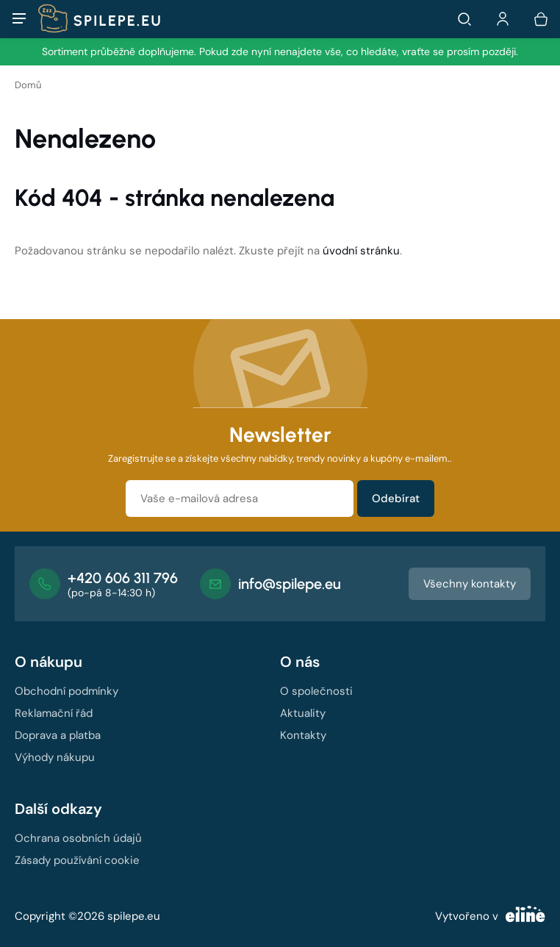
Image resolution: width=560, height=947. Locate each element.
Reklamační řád (54, 713)
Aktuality (303, 713)
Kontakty (303, 735)
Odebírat (396, 498)
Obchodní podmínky (67, 691)
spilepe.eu (134, 916)
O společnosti (316, 691)
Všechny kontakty (470, 584)
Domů (28, 85)
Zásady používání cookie (77, 860)
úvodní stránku (361, 251)
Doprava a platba (58, 735)
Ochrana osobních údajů (78, 838)
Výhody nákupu (55, 757)
